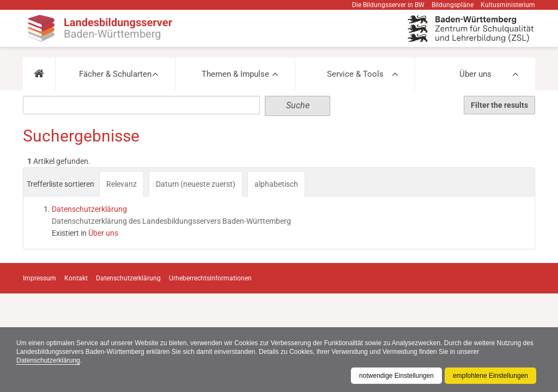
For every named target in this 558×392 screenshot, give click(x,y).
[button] (39, 74)
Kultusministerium (508, 5)
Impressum (40, 278)
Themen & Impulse (235, 74)
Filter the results (499, 105)
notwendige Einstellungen (396, 376)
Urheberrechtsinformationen (210, 278)
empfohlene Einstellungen (490, 376)
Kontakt (76, 278)
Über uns (475, 74)
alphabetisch (276, 184)
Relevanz (122, 184)
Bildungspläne (453, 5)
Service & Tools (355, 74)
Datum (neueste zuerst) (196, 184)
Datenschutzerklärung (48, 360)
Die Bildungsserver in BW (388, 5)
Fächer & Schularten (115, 74)
